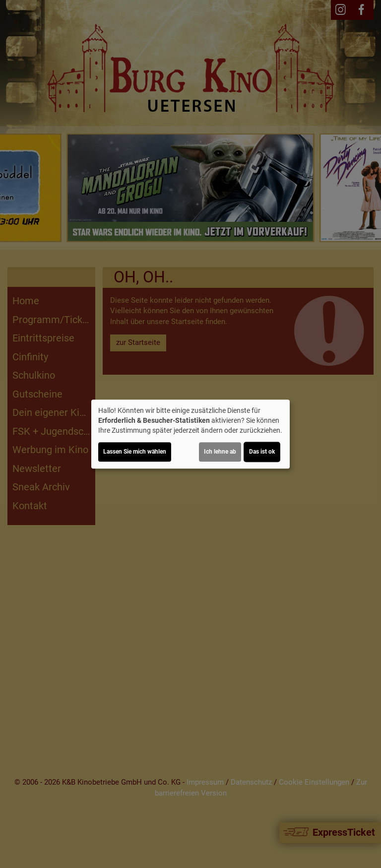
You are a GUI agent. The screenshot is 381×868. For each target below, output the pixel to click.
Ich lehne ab (220, 452)
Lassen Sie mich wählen (135, 452)
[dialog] (190, 434)
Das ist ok (262, 452)
